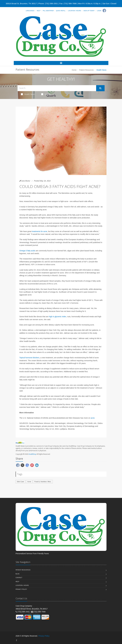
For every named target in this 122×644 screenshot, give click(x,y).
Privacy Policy (21, 589)
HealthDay (32, 454)
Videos (46, 94)
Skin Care (21, 482)
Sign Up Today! (89, 11)
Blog (18, 574)
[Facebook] (104, 11)
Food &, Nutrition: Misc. (43, 482)
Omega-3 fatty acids (27, 251)
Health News (28, 94)
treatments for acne (40, 231)
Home (74, 70)
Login (99, 11)
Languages (30, 11)
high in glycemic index (58, 317)
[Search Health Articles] (57, 88)
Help (39, 11)
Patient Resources (86, 70)
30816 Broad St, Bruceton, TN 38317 (21, 3)
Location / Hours (74, 11)
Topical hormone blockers (29, 358)
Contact (19, 578)
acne (93, 418)
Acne (29, 482)
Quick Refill (61, 11)
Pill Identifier (48, 11)
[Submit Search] (100, 88)
